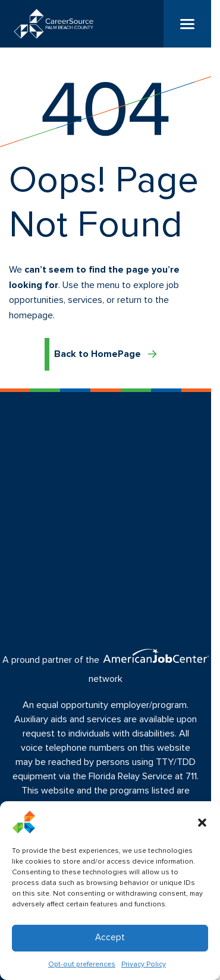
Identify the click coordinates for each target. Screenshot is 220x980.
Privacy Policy (144, 965)
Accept (110, 938)
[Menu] (187, 24)
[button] (202, 822)
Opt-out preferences (82, 965)
